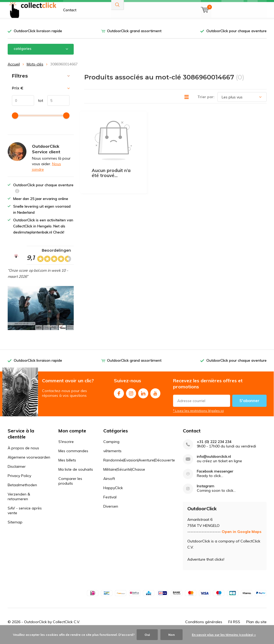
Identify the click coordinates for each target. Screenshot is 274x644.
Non (171, 635)
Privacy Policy (19, 484)
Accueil (14, 72)
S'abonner (249, 409)
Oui (147, 635)
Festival (110, 505)
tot (39, 108)
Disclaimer (17, 474)
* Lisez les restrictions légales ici (198, 419)
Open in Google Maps (242, 540)
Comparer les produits (70, 489)
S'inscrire (66, 450)
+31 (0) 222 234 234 (214, 450)
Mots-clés (35, 72)
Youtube (155, 400)
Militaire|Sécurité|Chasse (124, 477)
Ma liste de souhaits (76, 477)
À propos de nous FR (80, 8)
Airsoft (109, 486)
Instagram (131, 400)
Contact (70, 24)
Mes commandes (73, 459)
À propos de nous (23, 456)
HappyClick (113, 496)
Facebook (119, 400)
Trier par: (206, 105)
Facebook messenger (215, 479)
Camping (111, 450)
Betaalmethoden (22, 493)
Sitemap (15, 530)
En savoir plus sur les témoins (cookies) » (224, 635)
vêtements (112, 459)
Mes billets (67, 468)
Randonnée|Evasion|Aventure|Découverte (139, 468)
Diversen (111, 514)
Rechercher (118, 18)
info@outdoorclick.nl (214, 464)
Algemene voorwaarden (29, 465)
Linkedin (143, 400)
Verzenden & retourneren (19, 504)
